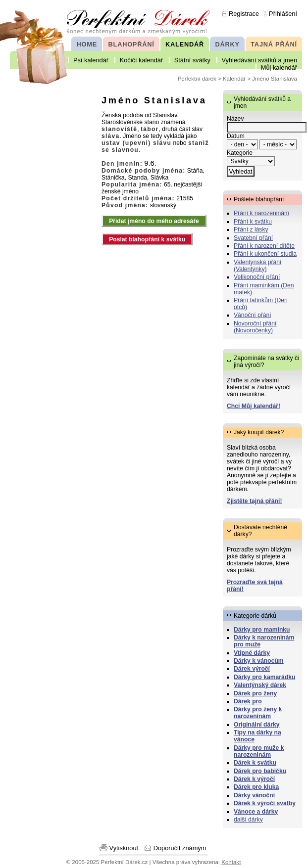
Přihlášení (283, 14)
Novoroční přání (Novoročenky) (255, 327)
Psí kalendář (91, 60)
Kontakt (231, 862)
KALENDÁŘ (185, 44)
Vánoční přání (253, 315)
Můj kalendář (279, 68)
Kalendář (234, 79)
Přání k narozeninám (261, 213)
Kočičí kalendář (142, 60)
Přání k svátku (253, 222)
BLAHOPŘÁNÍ (131, 44)
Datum (236, 136)
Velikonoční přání (257, 277)
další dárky (248, 820)
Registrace (244, 14)
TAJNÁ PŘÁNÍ (274, 44)
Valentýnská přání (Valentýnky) (257, 266)
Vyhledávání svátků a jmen (259, 60)
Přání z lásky (251, 229)
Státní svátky (192, 60)
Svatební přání (253, 238)
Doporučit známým (180, 848)
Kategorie (240, 153)
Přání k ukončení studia (265, 254)
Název (235, 119)
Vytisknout (124, 848)
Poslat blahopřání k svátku (147, 239)
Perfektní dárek (197, 79)
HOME (87, 44)
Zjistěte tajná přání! (254, 501)
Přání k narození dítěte (264, 246)
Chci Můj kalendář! (254, 406)
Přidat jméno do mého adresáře (154, 221)
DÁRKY (227, 44)
